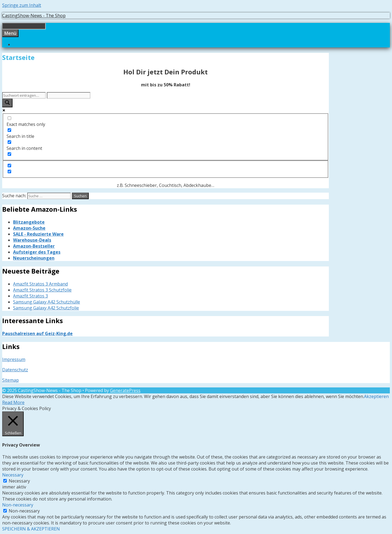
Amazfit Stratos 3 (30, 296)
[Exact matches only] (9, 118)
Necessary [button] (13, 475)
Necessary (19, 481)
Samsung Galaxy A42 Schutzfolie (46, 308)
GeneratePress (125, 390)
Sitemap (10, 380)
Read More (13, 402)
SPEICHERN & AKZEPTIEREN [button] (31, 529)
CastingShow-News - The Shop (34, 16)
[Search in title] (9, 130)
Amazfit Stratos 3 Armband (40, 284)
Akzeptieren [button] (376, 396)
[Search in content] (9, 142)
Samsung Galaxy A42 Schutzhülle (47, 302)
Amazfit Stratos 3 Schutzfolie (42, 290)
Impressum (14, 359)
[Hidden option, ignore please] (9, 166)
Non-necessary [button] (18, 505)
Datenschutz (15, 370)
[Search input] (24, 95)
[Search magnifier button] (7, 103)
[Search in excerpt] (9, 154)
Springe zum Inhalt (22, 5)
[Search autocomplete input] (69, 95)
